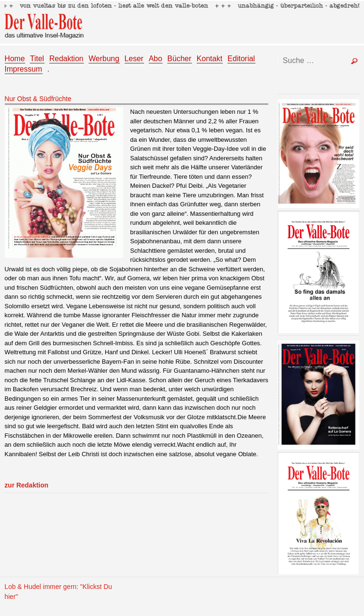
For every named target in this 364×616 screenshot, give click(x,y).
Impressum (23, 69)
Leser (134, 59)
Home (15, 59)
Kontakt (209, 59)
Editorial (241, 59)
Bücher (179, 59)
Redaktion (66, 59)
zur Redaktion (27, 485)
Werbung (104, 59)
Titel (37, 59)
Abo (155, 59)
